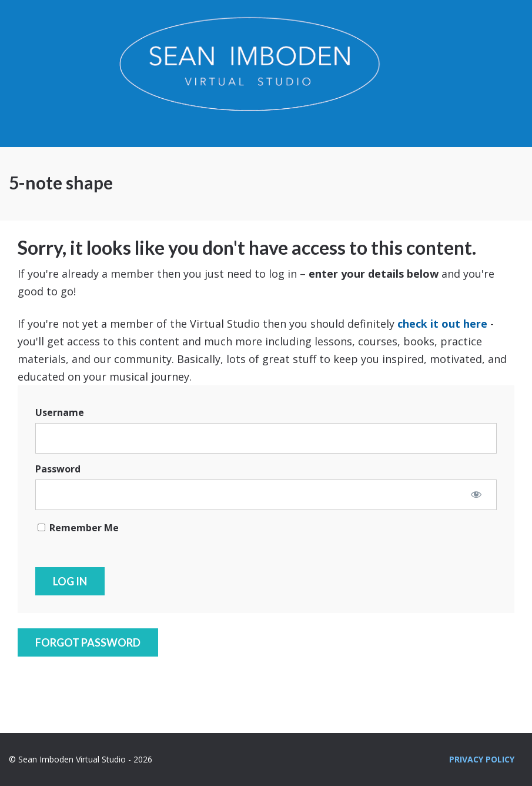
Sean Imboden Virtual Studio (266, 74)
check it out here (442, 324)
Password (58, 469)
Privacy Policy (482, 759)
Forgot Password (88, 642)
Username (60, 412)
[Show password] (476, 494)
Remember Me (78, 528)
